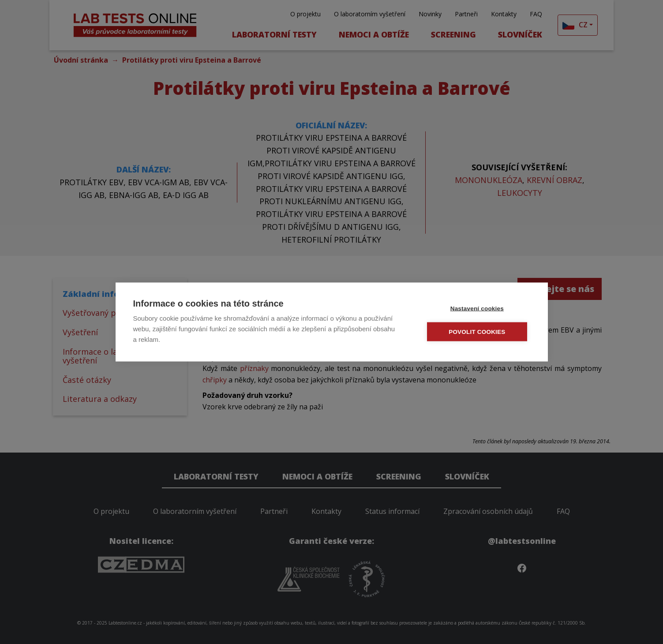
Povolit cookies (477, 332)
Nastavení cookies (478, 309)
